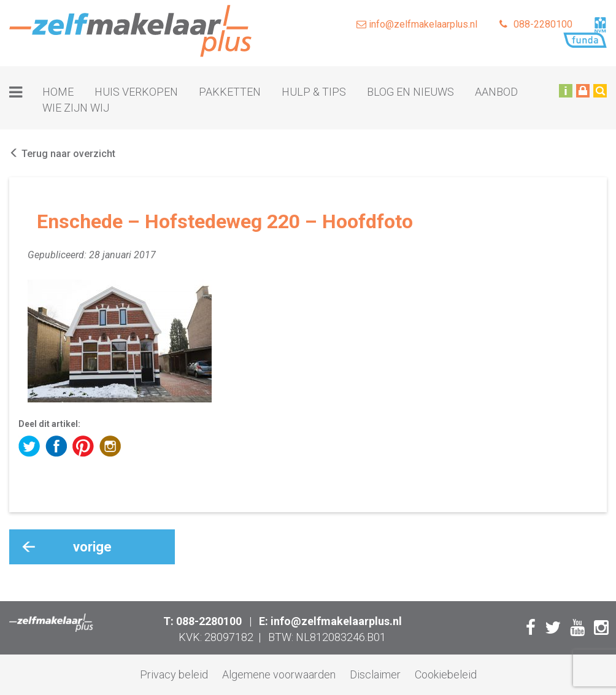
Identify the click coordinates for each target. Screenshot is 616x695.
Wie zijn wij (76, 108)
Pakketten (230, 92)
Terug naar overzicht (62, 154)
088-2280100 (536, 24)
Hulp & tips (314, 92)
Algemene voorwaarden (279, 674)
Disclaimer (375, 674)
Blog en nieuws (410, 92)
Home (58, 92)
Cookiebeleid (446, 674)
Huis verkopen (136, 92)
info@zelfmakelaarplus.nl (417, 24)
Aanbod (496, 92)
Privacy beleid (174, 674)
